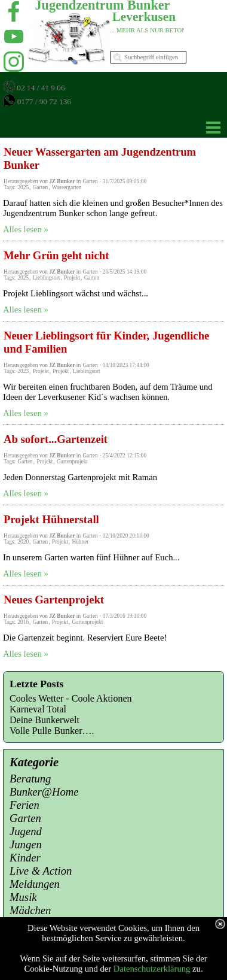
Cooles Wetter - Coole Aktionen (71, 698)
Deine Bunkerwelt (45, 720)
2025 (23, 187)
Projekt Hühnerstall (51, 519)
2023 (23, 371)
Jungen (26, 844)
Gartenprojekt (72, 462)
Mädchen (30, 910)
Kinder (25, 858)
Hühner (80, 542)
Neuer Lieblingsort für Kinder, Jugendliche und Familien (106, 342)
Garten (40, 187)
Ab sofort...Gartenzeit (56, 439)
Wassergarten (67, 187)
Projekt (72, 278)
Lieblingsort (47, 278)
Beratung (30, 779)
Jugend (26, 831)
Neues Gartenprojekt (54, 600)
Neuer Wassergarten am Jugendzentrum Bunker (100, 158)
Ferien (24, 805)
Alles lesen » (26, 229)
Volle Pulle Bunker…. (52, 731)
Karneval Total (38, 709)
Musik (23, 897)
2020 (23, 542)
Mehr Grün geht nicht (56, 255)
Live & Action (41, 871)
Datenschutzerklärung (152, 969)
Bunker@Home (44, 792)
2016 (23, 622)
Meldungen (35, 884)
